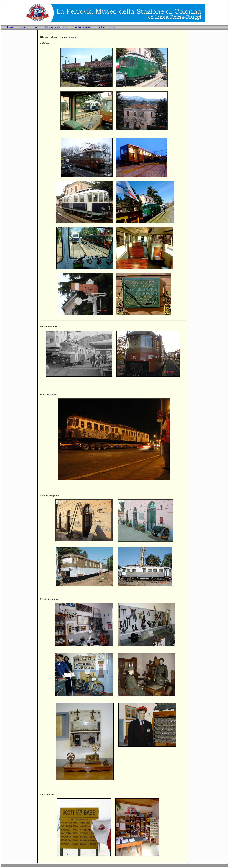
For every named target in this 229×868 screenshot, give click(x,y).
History (24, 27)
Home (10, 27)
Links (101, 27)
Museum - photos (56, 27)
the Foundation (82, 27)
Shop (113, 27)
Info (37, 27)
